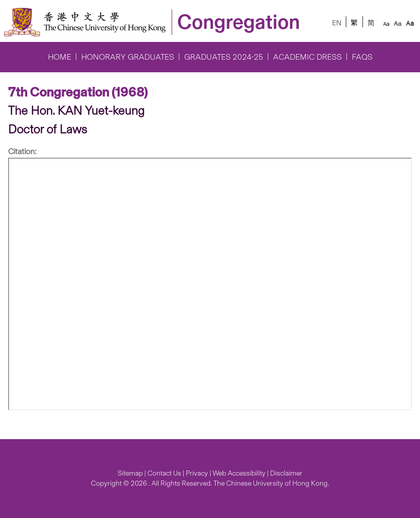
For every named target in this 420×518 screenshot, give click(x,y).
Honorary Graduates (128, 57)
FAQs (362, 57)
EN (337, 23)
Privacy (197, 473)
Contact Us (164, 473)
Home (60, 57)
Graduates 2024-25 (224, 57)
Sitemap (130, 473)
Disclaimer (286, 473)
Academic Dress (307, 57)
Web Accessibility (239, 473)
